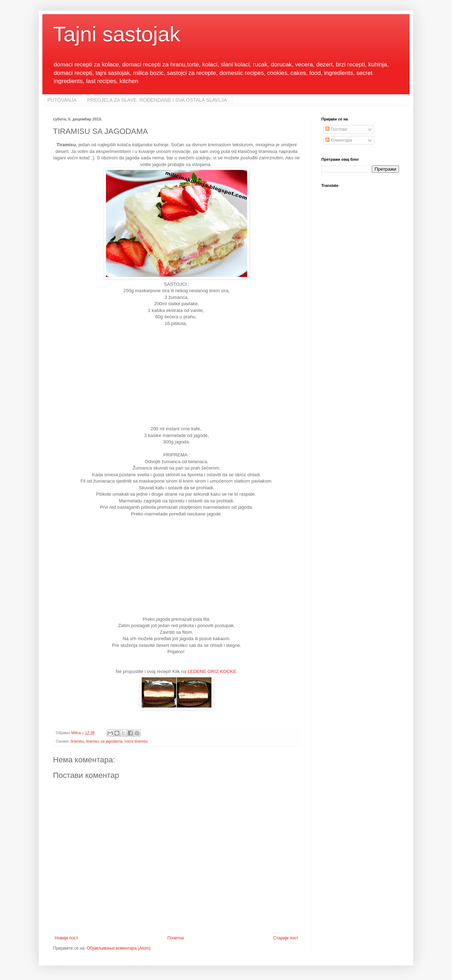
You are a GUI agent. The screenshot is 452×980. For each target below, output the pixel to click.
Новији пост (66, 938)
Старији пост (286, 938)
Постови (336, 129)
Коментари (339, 140)
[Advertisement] (177, 376)
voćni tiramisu (136, 741)
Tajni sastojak (117, 34)
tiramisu (77, 741)
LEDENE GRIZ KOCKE (212, 671)
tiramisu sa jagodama (104, 741)
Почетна (176, 938)
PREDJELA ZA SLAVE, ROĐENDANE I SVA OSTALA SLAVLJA (157, 100)
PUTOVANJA (62, 100)
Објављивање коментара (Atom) (119, 948)
